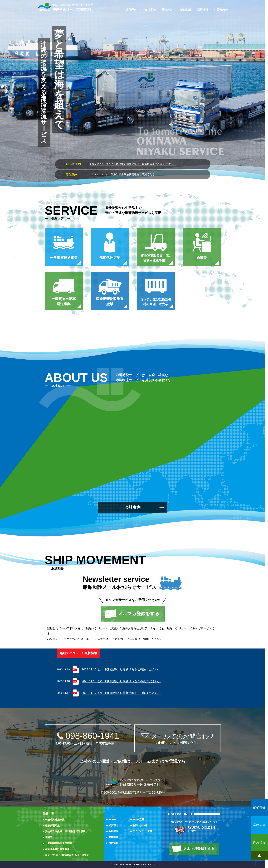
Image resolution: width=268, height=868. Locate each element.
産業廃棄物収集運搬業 (57, 849)
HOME (112, 819)
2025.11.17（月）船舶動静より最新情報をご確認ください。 (121, 693)
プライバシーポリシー (145, 831)
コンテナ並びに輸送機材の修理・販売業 (67, 855)
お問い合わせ (140, 825)
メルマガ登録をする (139, 614)
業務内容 (167, 10)
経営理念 (131, 10)
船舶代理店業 (52, 826)
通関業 (49, 837)
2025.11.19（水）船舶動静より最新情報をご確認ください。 (133, 164)
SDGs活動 (138, 819)
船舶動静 (186, 10)
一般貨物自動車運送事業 (59, 843)
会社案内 (150, 10)
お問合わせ (221, 10)
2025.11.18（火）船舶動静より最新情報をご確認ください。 (121, 681)
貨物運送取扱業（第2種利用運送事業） (66, 831)
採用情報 (203, 10)
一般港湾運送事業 (55, 820)
